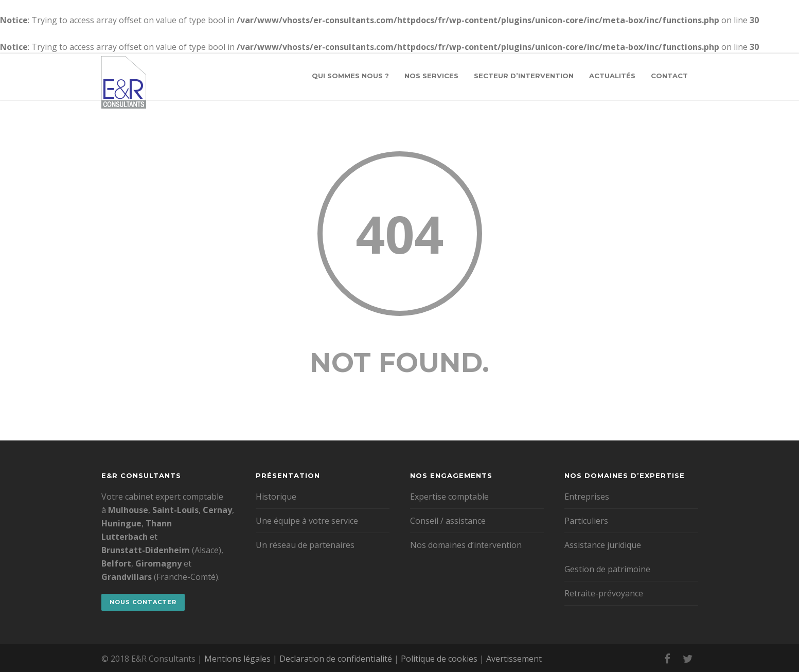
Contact (669, 76)
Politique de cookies (439, 659)
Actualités (612, 76)
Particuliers (586, 521)
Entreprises (587, 497)
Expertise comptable (449, 497)
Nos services (431, 76)
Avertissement (514, 659)
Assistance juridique (603, 545)
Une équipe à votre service (307, 521)
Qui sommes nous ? (350, 76)
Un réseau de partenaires (305, 545)
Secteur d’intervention (524, 76)
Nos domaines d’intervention (466, 545)
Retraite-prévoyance (604, 593)
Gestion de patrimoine (607, 569)
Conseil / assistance (448, 521)
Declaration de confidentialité (336, 659)
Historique (276, 497)
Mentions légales (237, 659)
